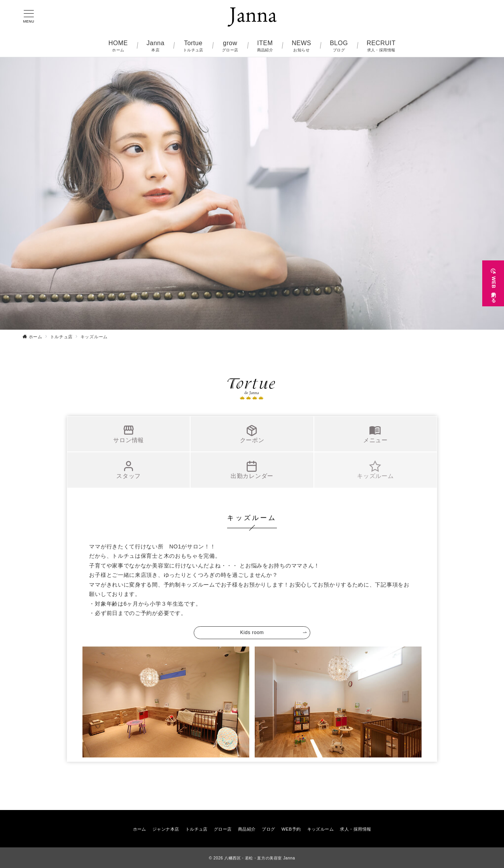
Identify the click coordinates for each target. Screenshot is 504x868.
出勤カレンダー (252, 470)
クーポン (252, 434)
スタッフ (129, 470)
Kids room (252, 633)
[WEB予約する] (493, 281)
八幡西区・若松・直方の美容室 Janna (260, 858)
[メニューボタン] (29, 17)
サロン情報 (129, 434)
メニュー (375, 434)
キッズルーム (375, 470)
